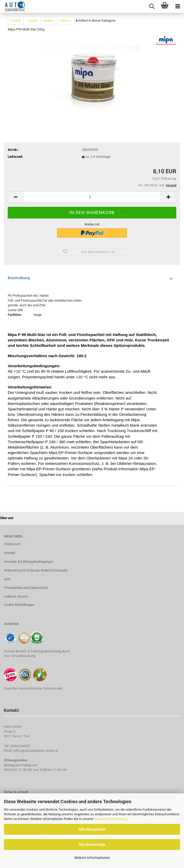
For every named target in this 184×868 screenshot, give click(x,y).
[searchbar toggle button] (152, 6)
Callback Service (16, 596)
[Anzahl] (92, 197)
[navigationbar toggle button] (178, 6)
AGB (7, 579)
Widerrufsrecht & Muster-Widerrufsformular (36, 570)
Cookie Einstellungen (19, 605)
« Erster (16, 21)
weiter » (49, 21)
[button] (16, 197)
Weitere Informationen (92, 858)
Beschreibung (19, 278)
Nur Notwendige (92, 844)
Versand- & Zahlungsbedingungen (29, 562)
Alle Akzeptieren (92, 829)
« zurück (32, 21)
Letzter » (66, 21)
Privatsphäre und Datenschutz (26, 588)
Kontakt (10, 553)
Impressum (12, 544)
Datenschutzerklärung (110, 819)
